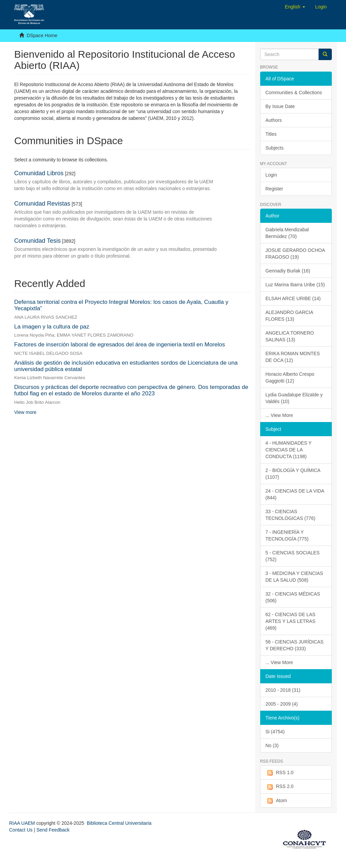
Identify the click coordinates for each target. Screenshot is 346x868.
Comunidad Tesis (38, 241)
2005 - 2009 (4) (282, 704)
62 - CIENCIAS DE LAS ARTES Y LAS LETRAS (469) (291, 621)
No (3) (272, 745)
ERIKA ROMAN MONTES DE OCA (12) (293, 357)
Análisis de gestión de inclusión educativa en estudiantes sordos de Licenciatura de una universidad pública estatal (126, 366)
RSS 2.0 (280, 787)
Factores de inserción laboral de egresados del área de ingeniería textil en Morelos (120, 345)
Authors (274, 120)
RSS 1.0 (280, 773)
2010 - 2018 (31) (283, 690)
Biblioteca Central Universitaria (119, 823)
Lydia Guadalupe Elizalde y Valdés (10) (294, 398)
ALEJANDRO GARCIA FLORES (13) (290, 316)
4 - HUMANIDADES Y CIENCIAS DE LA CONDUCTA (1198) (289, 450)
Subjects (275, 148)
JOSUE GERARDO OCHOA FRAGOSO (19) (295, 254)
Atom (276, 801)
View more (25, 412)
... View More (279, 415)
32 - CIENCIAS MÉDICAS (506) (293, 597)
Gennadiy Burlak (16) (288, 271)
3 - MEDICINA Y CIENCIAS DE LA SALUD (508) (294, 577)
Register (274, 189)
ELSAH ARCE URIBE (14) (293, 298)
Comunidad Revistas (42, 204)
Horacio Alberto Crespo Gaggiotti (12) (290, 377)
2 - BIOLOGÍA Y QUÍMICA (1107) (293, 474)
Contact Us (21, 830)
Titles (271, 134)
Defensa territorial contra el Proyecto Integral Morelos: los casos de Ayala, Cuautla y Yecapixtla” (121, 305)
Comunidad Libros (39, 173)
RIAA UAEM (23, 823)
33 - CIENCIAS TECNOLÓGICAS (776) (291, 515)
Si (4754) (275, 732)
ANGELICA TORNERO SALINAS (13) (290, 336)
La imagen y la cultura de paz (52, 327)
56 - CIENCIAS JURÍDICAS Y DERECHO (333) (295, 645)
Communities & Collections (294, 93)
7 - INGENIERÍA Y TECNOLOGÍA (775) (287, 535)
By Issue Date (280, 106)
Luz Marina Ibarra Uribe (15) (295, 285)
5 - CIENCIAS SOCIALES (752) (293, 556)
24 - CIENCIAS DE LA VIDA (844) (295, 494)
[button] (295, 7)
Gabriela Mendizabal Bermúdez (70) (287, 233)
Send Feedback (53, 830)
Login (271, 175)
